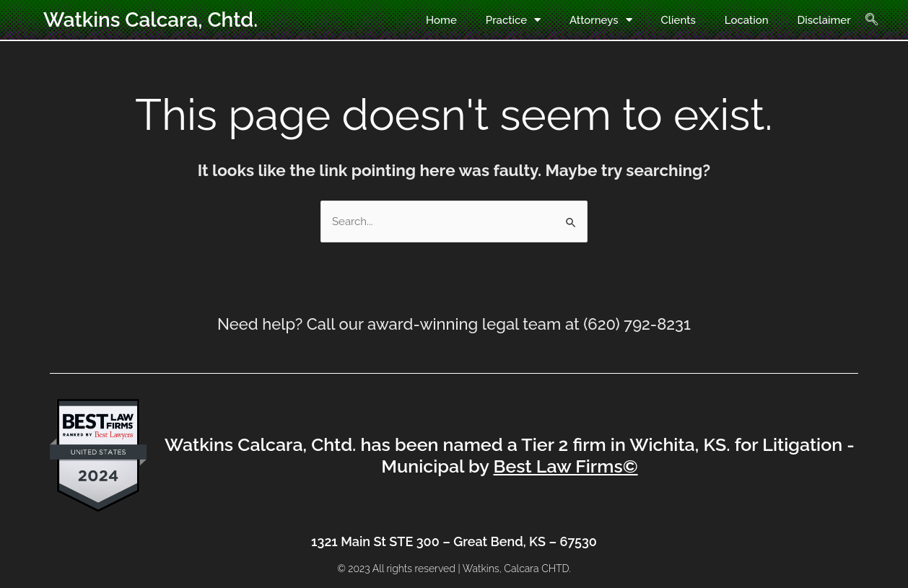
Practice (513, 20)
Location (747, 20)
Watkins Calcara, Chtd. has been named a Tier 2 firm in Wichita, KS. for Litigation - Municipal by (510, 455)
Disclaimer (824, 20)
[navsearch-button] (880, 20)
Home (441, 20)
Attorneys (601, 20)
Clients (678, 20)
